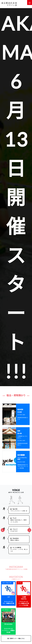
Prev (5, 530)
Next (27, 530)
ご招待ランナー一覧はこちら (16, 638)
